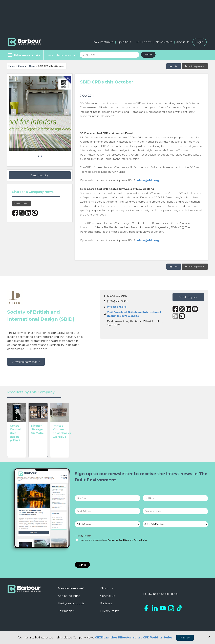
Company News (27, 66)
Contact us (108, 600)
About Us (183, 42)
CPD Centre (143, 42)
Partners (106, 607)
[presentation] (100, 556)
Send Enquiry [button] (40, 175)
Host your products (71, 607)
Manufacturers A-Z (71, 592)
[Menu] (24, 55)
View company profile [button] (26, 362)
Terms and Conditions (118, 544)
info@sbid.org (117, 307)
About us (106, 592)
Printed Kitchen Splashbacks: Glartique (103, 449)
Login (200, 42)
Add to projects (195, 66)
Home (12, 66)
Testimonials (66, 615)
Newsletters (164, 42)
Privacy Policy (83, 539)
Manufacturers (103, 42)
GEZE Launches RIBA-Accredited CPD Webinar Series (134, 638)
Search (148, 55)
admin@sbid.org (148, 180)
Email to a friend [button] (21, 203)
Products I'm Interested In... (62, 55)
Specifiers (124, 42)
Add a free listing (69, 600)
